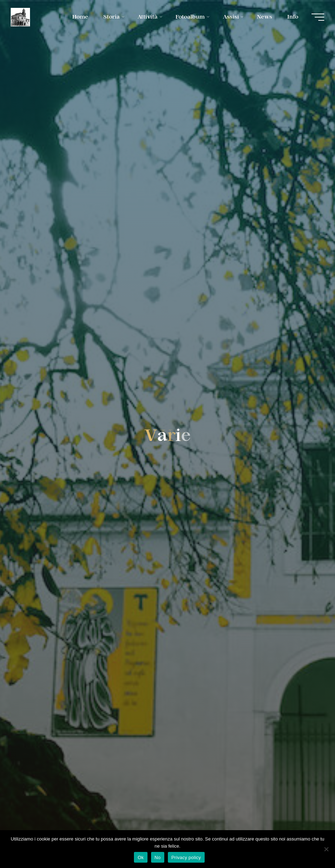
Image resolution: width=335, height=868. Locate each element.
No (158, 857)
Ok (141, 857)
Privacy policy (186, 857)
